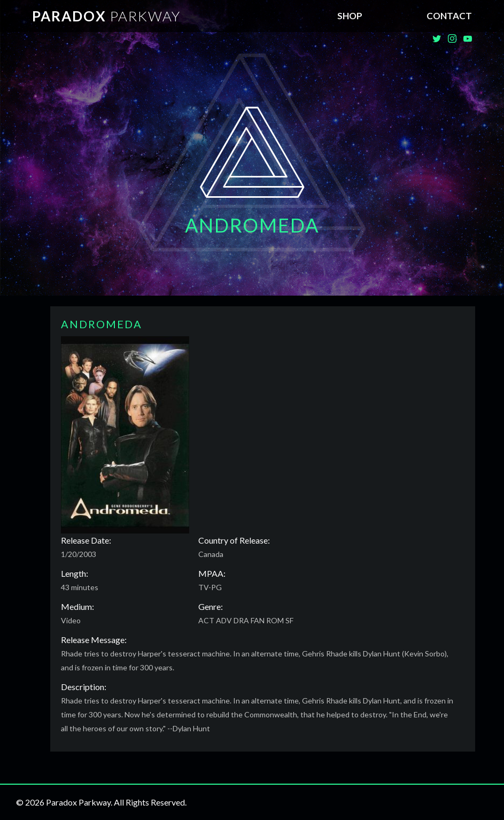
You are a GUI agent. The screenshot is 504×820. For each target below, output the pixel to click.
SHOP (350, 16)
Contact (449, 16)
